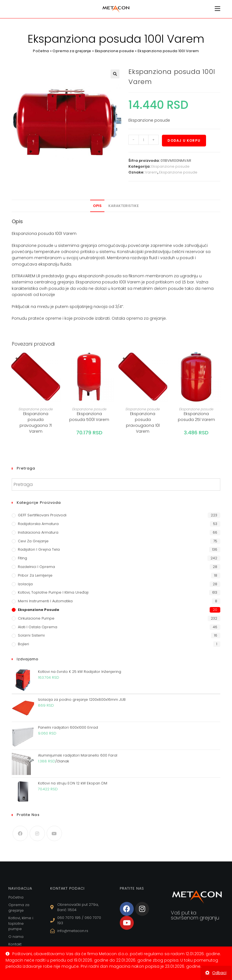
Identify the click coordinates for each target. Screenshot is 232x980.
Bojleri (23, 644)
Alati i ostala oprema (38, 627)
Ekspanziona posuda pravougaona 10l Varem (143, 422)
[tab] (97, 206)
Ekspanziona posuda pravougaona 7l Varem (36, 422)
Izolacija (25, 584)
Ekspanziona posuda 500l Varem (89, 417)
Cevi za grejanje (33, 541)
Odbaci (219, 973)
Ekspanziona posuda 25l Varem (196, 417)
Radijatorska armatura (38, 524)
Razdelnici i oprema (36, 567)
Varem (151, 172)
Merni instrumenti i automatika (45, 601)
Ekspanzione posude (114, 51)
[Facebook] (20, 833)
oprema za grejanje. (146, 318)
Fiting (22, 558)
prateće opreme (45, 318)
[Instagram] (37, 833)
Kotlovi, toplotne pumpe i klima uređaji (53, 592)
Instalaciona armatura (38, 532)
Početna (41, 51)
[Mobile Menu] (217, 9)
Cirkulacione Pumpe (36, 618)
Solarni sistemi (31, 635)
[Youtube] (54, 833)
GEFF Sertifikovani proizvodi (42, 515)
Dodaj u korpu (184, 140)
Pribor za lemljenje (35, 575)
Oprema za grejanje (71, 51)
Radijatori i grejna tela (39, 549)
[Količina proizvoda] (143, 140)
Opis (97, 206)
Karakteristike (124, 206)
